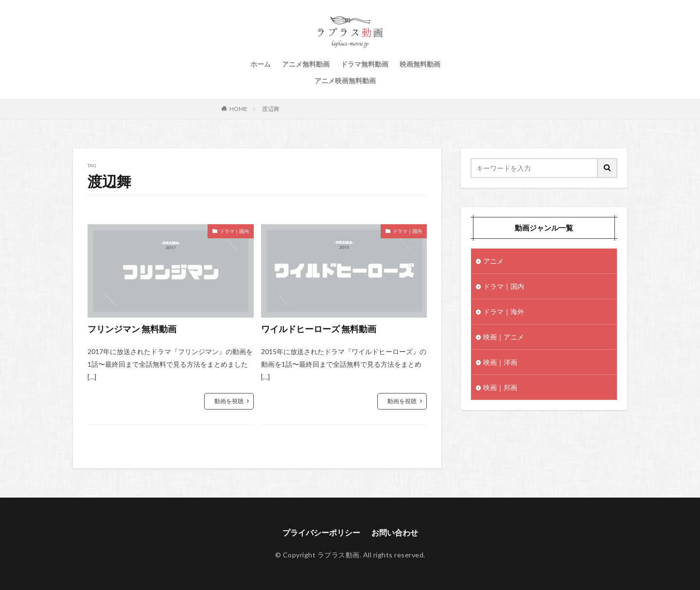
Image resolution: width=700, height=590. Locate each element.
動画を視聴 (229, 401)
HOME (238, 109)
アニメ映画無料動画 (345, 80)
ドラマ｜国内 (234, 231)
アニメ (493, 261)
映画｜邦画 (500, 387)
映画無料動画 (420, 64)
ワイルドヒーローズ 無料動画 (319, 329)
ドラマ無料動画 (365, 64)
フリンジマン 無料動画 (132, 329)
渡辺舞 (271, 109)
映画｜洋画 (500, 362)
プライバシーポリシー (321, 532)
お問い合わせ (395, 532)
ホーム (261, 64)
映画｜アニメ (504, 337)
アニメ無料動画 (306, 64)
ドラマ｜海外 (504, 312)
